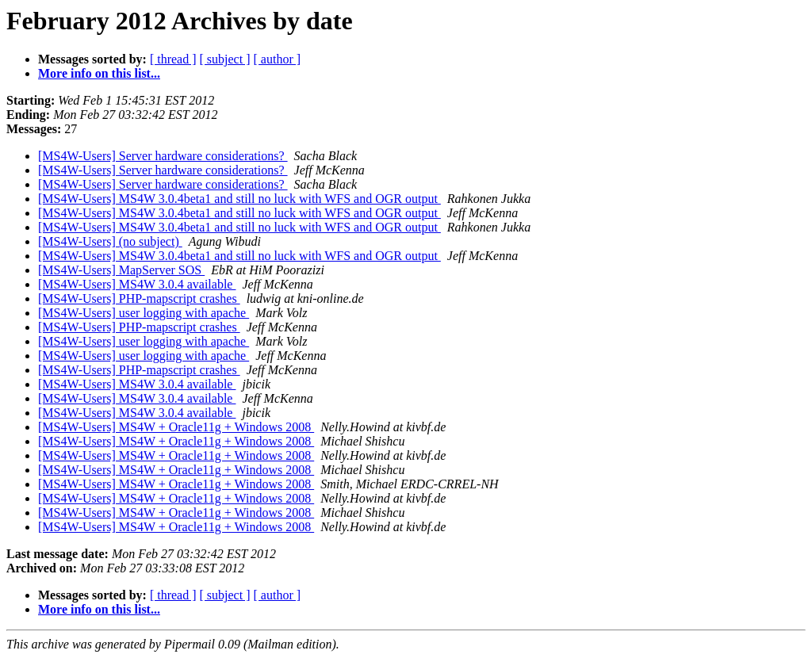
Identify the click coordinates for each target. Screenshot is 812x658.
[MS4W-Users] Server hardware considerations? (163, 156)
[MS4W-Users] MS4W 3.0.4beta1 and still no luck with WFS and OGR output (239, 199)
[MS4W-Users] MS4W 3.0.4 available (137, 284)
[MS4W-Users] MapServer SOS (121, 270)
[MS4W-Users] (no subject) (110, 241)
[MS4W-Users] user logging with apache (144, 313)
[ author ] (278, 59)
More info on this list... (99, 73)
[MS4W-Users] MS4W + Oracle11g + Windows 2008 (176, 427)
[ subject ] (225, 59)
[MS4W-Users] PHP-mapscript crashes (139, 298)
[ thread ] (173, 59)
